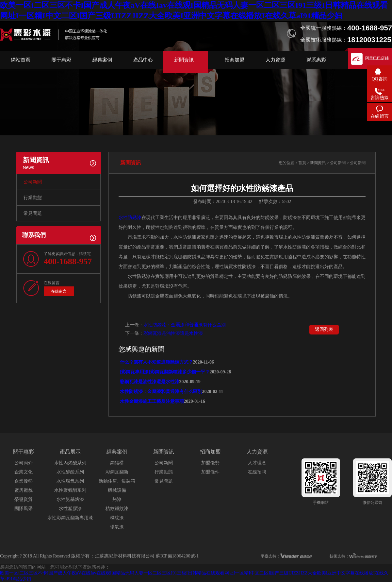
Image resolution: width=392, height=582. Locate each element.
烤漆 (117, 499)
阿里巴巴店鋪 (377, 58)
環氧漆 (117, 527)
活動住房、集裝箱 (117, 481)
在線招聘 (257, 472)
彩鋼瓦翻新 (117, 472)
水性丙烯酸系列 (70, 463)
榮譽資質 (24, 499)
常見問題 (33, 213)
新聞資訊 (184, 60)
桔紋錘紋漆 (117, 509)
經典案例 (102, 60)
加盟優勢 (210, 463)
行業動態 (33, 198)
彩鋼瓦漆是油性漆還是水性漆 (173, 333)
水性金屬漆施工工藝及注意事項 (151, 401)
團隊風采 (24, 509)
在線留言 (59, 291)
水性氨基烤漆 (70, 499)
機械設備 (117, 490)
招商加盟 (235, 60)
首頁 (302, 163)
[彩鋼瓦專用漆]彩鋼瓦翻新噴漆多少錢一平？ (164, 372)
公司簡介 (24, 463)
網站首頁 (21, 60)
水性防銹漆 (130, 218)
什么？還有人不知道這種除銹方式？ (156, 362)
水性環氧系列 (70, 481)
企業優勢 (24, 481)
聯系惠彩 (316, 60)
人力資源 (275, 60)
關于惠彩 (61, 60)
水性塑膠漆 (70, 509)
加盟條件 (210, 472)
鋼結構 (117, 463)
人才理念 (257, 463)
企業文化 (24, 472)
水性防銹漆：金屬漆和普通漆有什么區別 (185, 325)
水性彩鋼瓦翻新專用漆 (70, 518)
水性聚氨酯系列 (70, 490)
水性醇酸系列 (70, 472)
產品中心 (143, 60)
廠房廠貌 (24, 490)
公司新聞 (33, 182)
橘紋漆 (117, 518)
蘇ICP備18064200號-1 (177, 556)
